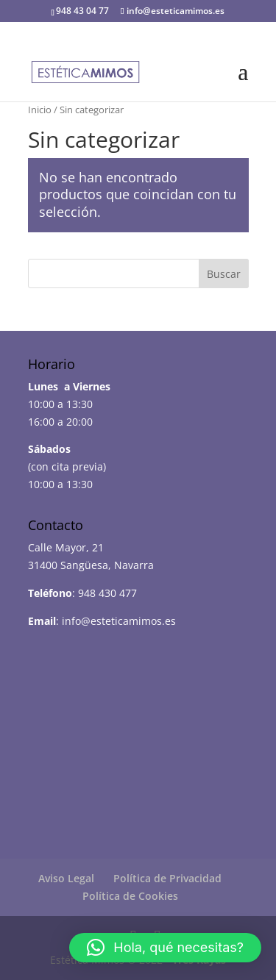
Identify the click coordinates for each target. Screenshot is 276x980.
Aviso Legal (66, 878)
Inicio (40, 110)
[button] (165, 948)
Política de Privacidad (167, 878)
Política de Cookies (130, 896)
